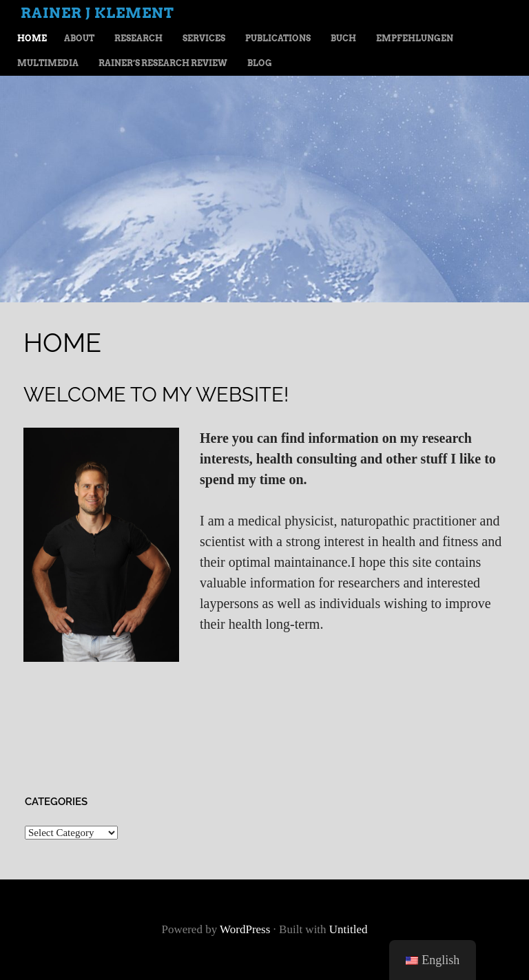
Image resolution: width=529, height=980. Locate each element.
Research (138, 38)
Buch (343, 38)
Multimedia (48, 63)
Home (32, 38)
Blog (260, 63)
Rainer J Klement (97, 13)
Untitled (349, 929)
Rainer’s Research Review (163, 63)
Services (204, 38)
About (79, 38)
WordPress (245, 929)
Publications (278, 38)
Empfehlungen (415, 38)
